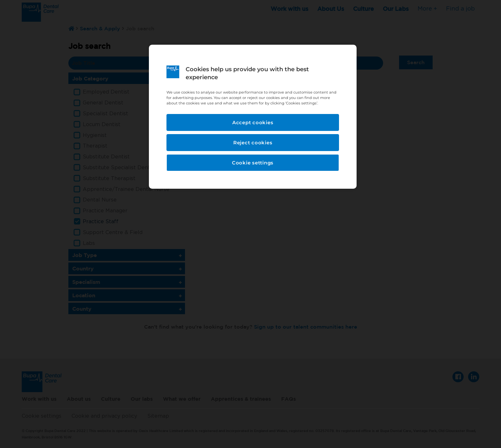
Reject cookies (253, 143)
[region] (253, 117)
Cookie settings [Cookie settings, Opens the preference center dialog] (253, 163)
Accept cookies (253, 122)
